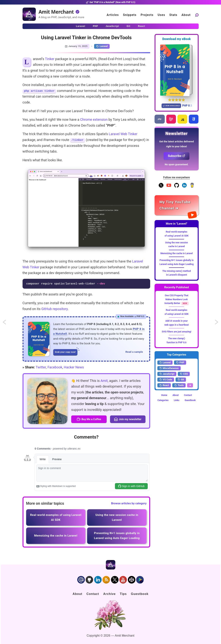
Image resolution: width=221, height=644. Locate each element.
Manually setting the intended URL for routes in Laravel (217, 323)
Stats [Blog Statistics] (173, 15)
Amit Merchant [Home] (56, 12)
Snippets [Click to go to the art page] (130, 15)
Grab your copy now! (66, 351)
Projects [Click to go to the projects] (147, 15)
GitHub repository (54, 309)
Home (164, 395)
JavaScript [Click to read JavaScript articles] (112, 26)
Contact (188, 395)
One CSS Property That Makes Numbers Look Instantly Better (176, 299)
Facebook (55, 367)
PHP (180, 363)
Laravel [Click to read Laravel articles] (81, 26)
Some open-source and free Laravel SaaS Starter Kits (8, 323)
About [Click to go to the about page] (186, 15)
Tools (179, 385)
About (176, 395)
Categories (163, 400)
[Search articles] (197, 15)
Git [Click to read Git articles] (129, 26)
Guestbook (190, 400)
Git (181, 380)
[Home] (29, 14)
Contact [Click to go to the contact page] (93, 594)
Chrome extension (94, 119)
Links (177, 400)
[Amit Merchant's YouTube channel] (177, 205)
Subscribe (176, 156)
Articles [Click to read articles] (113, 15)
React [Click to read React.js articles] (141, 26)
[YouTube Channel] (169, 187)
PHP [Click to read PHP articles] (95, 26)
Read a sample (134, 352)
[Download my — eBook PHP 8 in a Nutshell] (177, 70)
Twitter (41, 367)
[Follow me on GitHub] (177, 187)
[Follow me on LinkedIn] (184, 187)
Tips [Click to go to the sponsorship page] (123, 594)
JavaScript (167, 374)
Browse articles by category (129, 503)
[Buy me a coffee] (192, 187)
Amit (104, 381)
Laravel (102, 46)
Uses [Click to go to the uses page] (161, 15)
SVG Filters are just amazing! (176, 332)
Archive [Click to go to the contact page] (109, 594)
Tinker (50, 59)
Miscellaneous (169, 368)
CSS (184, 374)
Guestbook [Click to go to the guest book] (140, 594)
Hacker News (74, 367)
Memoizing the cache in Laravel (177, 253)
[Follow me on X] (161, 187)
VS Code (166, 380)
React (164, 385)
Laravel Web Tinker (123, 134)
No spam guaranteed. (177, 164)
